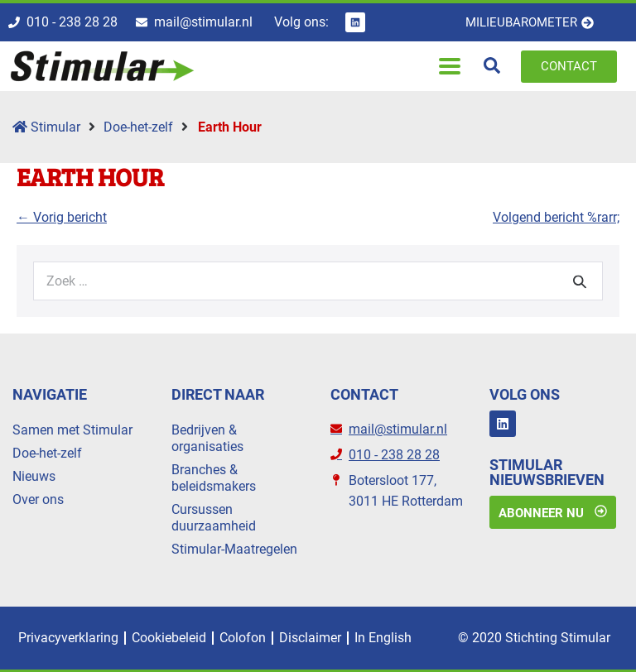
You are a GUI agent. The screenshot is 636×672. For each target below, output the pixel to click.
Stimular (46, 127)
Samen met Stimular (72, 430)
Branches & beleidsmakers (214, 478)
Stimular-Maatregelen (234, 549)
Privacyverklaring (68, 638)
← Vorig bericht (62, 217)
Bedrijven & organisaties (207, 438)
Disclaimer (310, 638)
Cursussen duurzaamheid (214, 518)
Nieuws (34, 476)
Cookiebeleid (169, 638)
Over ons (38, 499)
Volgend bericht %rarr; (556, 217)
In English (383, 638)
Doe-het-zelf (138, 127)
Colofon (243, 638)
